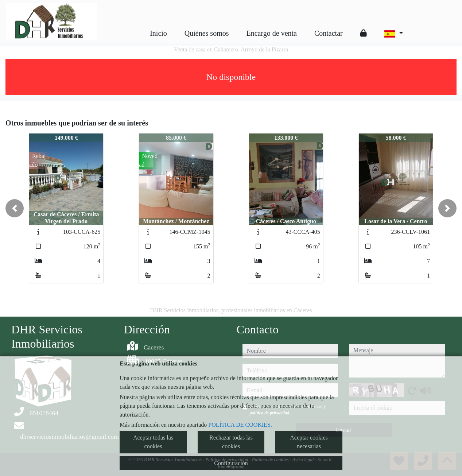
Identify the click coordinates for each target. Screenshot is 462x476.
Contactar (329, 33)
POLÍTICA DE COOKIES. (240, 425)
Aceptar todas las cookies (153, 442)
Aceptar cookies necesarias (309, 442)
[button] (15, 208)
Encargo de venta (272, 33)
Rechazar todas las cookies (231, 442)
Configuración (231, 463)
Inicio (158, 33)
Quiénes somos (207, 33)
